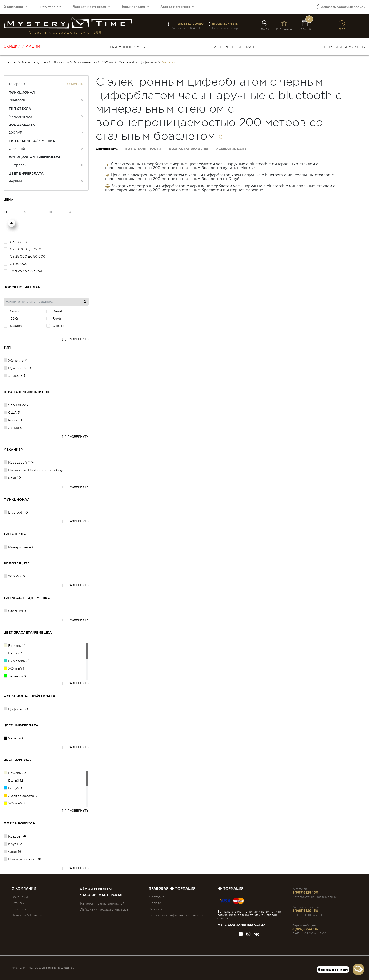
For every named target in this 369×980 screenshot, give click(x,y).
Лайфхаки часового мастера (104, 909)
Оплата (155, 903)
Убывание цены (232, 149)
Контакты (20, 909)
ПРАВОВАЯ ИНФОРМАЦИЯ (172, 889)
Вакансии (20, 897)
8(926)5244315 (225, 24)
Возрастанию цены (189, 149)
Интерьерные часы (235, 47)
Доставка (157, 897)
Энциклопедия (135, 7)
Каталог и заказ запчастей (102, 903)
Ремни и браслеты (345, 47)
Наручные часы (128, 47)
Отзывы (18, 903)
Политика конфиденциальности (176, 915)
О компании (15, 7)
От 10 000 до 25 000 (24, 249)
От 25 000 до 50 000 (25, 256)
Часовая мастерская (91, 7)
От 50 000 (16, 264)
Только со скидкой (23, 271)
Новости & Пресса (27, 915)
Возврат (156, 909)
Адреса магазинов (177, 7)
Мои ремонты (96, 889)
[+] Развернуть (75, 339)
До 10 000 (15, 242)
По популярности (143, 149)
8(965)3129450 (191, 24)
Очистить (75, 84)
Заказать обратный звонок (341, 7)
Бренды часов (50, 6)
